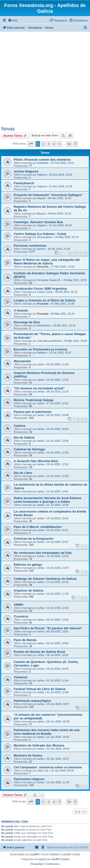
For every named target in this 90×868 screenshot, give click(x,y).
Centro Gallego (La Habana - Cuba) (40, 234)
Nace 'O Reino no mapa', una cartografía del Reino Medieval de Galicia (47, 262)
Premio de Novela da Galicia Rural (39, 652)
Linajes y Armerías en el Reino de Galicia (45, 300)
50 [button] (69, 144)
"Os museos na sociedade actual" (39, 388)
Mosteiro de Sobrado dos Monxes (39, 745)
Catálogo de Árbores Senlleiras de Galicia (45, 579)
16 (75, 253)
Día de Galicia (24, 437)
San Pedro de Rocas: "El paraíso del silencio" (48, 628)
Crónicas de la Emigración (34, 539)
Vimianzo (21, 677)
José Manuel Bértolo (49, 341)
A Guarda (21, 310)
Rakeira (42, 353)
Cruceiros (21, 616)
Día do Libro (23, 473)
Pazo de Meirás (25, 640)
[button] (31, 144)
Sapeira (42, 175)
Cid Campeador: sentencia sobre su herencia (48, 767)
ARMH (18, 605)
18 (85, 253)
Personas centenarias (30, 246)
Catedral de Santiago (29, 449)
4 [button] (54, 144)
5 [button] (59, 144)
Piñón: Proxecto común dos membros (42, 160)
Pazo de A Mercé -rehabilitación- (38, 527)
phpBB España (60, 859)
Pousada (43, 304)
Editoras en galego (28, 565)
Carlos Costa (45, 292)
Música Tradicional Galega (34, 400)
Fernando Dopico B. (49, 280)
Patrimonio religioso (29, 779)
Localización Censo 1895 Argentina (40, 289)
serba (41, 364)
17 (80, 253)
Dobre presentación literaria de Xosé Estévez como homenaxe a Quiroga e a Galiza (48, 500)
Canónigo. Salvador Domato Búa (38, 222)
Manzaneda (22, 361)
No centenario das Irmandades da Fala (43, 553)
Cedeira (19, 426)
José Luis (43, 770)
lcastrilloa (43, 163)
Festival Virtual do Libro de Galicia (40, 689)
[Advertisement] (45, 79)
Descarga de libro (27, 322)
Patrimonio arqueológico (32, 701)
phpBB (34, 854)
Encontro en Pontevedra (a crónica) (40, 349)
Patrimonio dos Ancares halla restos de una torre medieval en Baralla (47, 732)
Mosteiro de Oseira (28, 755)
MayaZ (41, 198)
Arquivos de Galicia (28, 590)
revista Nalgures (26, 171)
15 (70, 253)
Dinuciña (43, 267)
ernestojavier (45, 237)
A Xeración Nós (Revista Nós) (36, 461)
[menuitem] (13, 20)
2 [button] (43, 144)
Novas (8, 129)
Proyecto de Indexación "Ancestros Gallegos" (48, 195)
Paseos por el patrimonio (33, 412)
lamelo (41, 249)
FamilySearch (24, 183)
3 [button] (49, 144)
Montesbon (44, 325)
